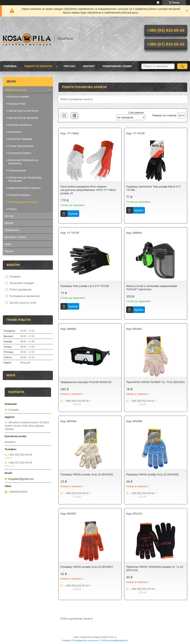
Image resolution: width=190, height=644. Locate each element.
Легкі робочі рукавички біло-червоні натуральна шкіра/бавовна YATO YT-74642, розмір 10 (88, 190)
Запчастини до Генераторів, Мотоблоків (25, 179)
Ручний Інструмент (20, 195)
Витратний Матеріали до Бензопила (23, 162)
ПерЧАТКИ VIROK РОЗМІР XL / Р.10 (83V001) (155, 382)
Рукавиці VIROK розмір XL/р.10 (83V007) (87, 567)
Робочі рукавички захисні (23, 202)
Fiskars (13, 209)
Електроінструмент (20, 153)
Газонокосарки (17, 170)
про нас (70, 66)
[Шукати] (182, 66)
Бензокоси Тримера (20, 139)
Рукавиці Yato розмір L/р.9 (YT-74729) (85, 286)
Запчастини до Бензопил (23, 118)
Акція (8, 244)
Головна (10, 66)
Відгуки (9, 223)
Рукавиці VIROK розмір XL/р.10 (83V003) (87, 474)
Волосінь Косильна (20, 125)
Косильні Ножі (17, 104)
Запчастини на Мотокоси (23, 111)
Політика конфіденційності (114, 640)
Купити (73, 214)
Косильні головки (19, 97)
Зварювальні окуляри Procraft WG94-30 (86, 382)
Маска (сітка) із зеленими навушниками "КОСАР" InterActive (152, 288)
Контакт (89, 66)
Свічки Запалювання (21, 146)
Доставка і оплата (15, 237)
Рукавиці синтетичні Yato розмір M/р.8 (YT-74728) (154, 188)
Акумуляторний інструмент (24, 188)
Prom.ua (112, 637)
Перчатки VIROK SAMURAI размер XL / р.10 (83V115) (155, 568)
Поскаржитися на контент (86, 640)
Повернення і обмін (117, 66)
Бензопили (15, 132)
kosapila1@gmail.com (21, 479)
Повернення (12, 230)
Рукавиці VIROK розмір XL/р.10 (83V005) (152, 474)
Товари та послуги (38, 66)
